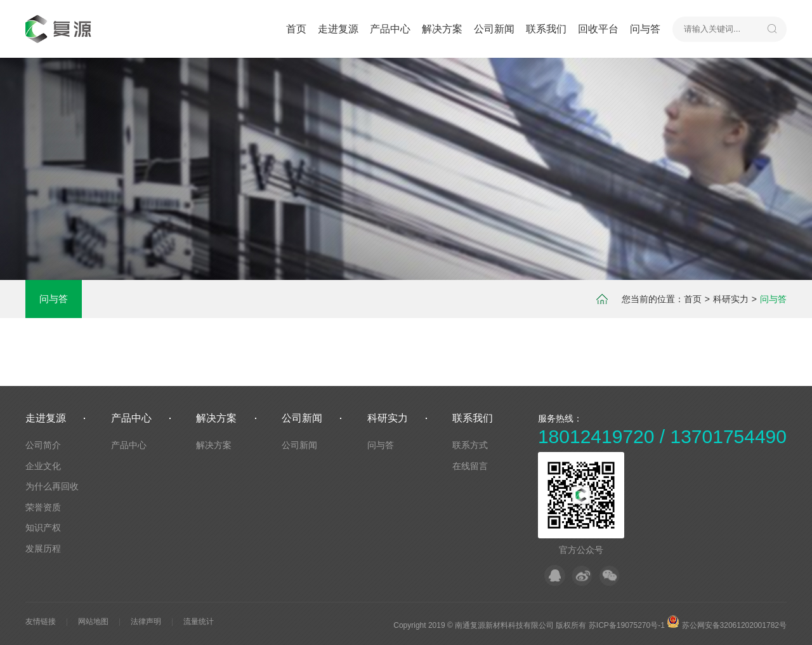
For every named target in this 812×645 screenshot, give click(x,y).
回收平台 (598, 29)
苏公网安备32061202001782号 (727, 625)
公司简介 (43, 445)
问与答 (645, 29)
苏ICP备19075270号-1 (627, 625)
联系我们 (546, 29)
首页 (296, 29)
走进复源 (338, 29)
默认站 (61, 29)
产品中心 (390, 29)
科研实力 (731, 299)
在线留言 (470, 466)
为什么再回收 (52, 486)
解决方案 (442, 29)
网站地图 (93, 622)
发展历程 (43, 549)
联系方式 (470, 445)
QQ (555, 575)
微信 (609, 575)
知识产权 (43, 528)
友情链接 (41, 622)
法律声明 (146, 622)
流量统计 (199, 622)
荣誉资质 (43, 507)
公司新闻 (494, 29)
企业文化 (43, 466)
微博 (582, 575)
